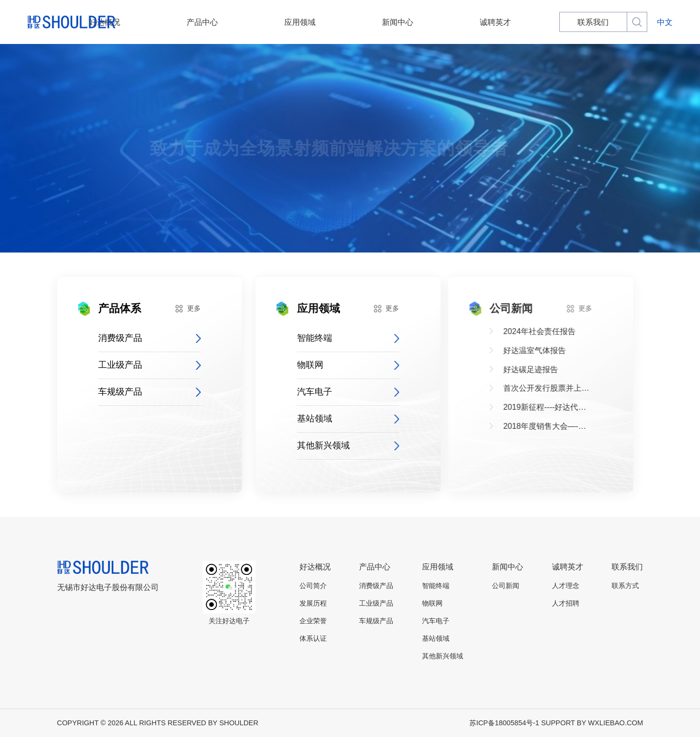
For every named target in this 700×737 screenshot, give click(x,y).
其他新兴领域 (341, 445)
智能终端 (341, 338)
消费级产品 (148, 338)
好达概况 (169, 22)
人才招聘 (566, 603)
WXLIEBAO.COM (616, 723)
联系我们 (525, 22)
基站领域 (341, 419)
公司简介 (313, 586)
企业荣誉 (313, 621)
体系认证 (313, 638)
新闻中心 (383, 22)
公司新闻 (506, 586)
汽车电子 (341, 392)
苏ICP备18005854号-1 (504, 723)
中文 (665, 22)
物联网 (341, 365)
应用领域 (312, 22)
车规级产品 (148, 392)
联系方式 (625, 586)
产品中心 (240, 22)
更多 (186, 309)
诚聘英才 (454, 22)
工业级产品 (148, 365)
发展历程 (313, 603)
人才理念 (566, 586)
